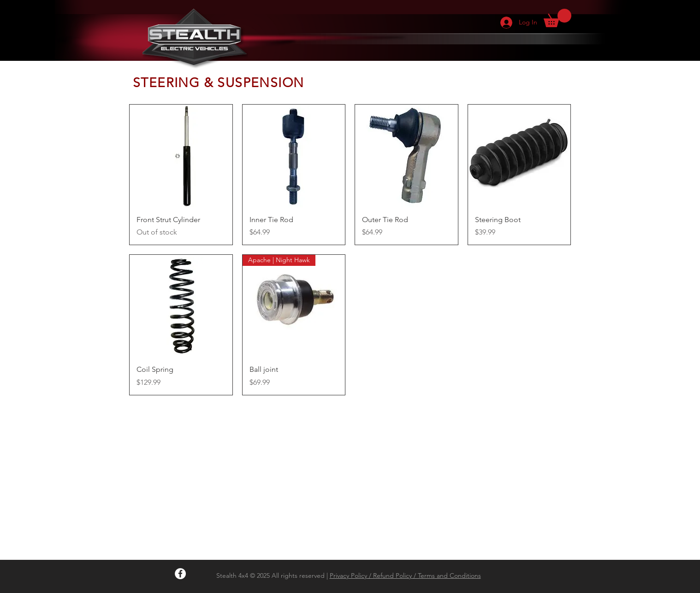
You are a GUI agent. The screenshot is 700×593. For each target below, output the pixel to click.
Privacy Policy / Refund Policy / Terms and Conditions (405, 575)
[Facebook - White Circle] (180, 574)
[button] (558, 18)
